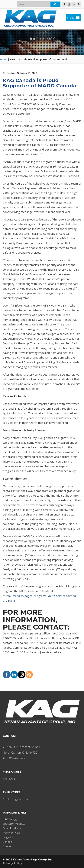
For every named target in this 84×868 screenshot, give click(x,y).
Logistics (8, 837)
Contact (8, 846)
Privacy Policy (12, 863)
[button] (71, 18)
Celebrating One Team (17, 799)
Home (4, 59)
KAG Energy (10, 819)
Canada (7, 842)
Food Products (12, 828)
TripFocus (9, 779)
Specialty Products (14, 824)
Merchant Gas (11, 833)
